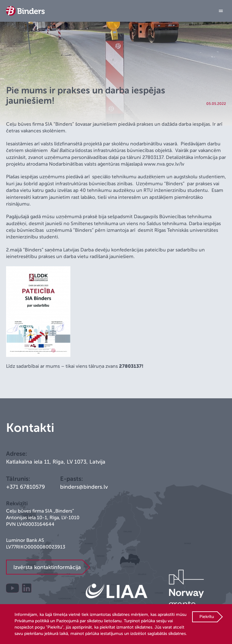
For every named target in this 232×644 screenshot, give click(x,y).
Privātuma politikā (32, 621)
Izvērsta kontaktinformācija (47, 567)
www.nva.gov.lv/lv (164, 164)
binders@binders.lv (84, 487)
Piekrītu (207, 617)
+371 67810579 (26, 487)
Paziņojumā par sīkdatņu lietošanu (89, 621)
